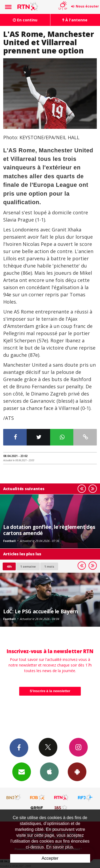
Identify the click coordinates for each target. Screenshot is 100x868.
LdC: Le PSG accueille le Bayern (40, 611)
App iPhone (49, 772)
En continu (25, 20)
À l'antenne (75, 20)
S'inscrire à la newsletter (50, 691)
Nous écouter (87, 6)
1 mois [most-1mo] (49, 566)
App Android (77, 772)
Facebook (19, 747)
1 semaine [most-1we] (28, 566)
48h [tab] (9, 566)
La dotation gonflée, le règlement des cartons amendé (49, 530)
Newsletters (22, 772)
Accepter (50, 858)
